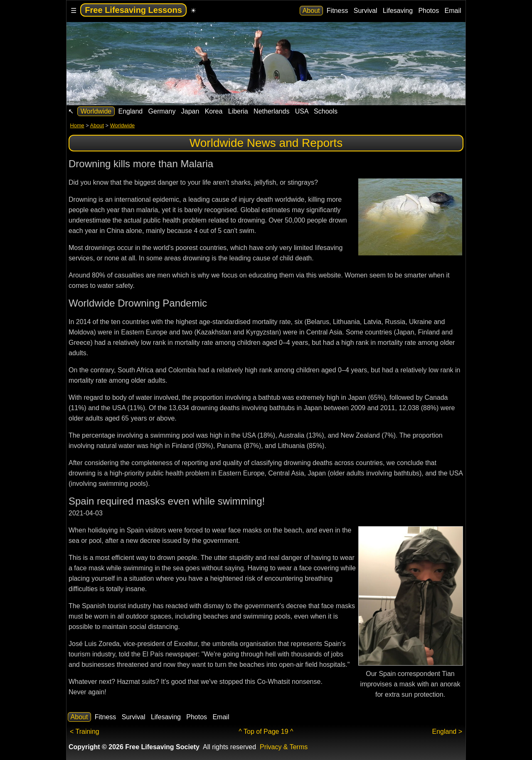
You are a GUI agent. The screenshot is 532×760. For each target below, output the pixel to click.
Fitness (337, 11)
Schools (326, 111)
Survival (365, 11)
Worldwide (96, 111)
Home (77, 125)
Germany (162, 111)
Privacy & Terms (284, 747)
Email (453, 11)
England (131, 111)
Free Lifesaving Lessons (133, 10)
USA (302, 111)
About (311, 11)
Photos (429, 11)
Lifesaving (398, 11)
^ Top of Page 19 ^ (266, 732)
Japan (190, 111)
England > (447, 732)
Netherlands (272, 111)
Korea (214, 111)
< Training (85, 732)
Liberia (238, 111)
